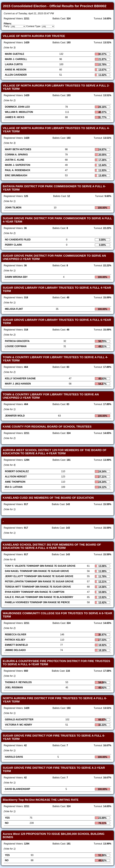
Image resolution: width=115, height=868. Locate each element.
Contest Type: (34, 26)
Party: (7, 26)
